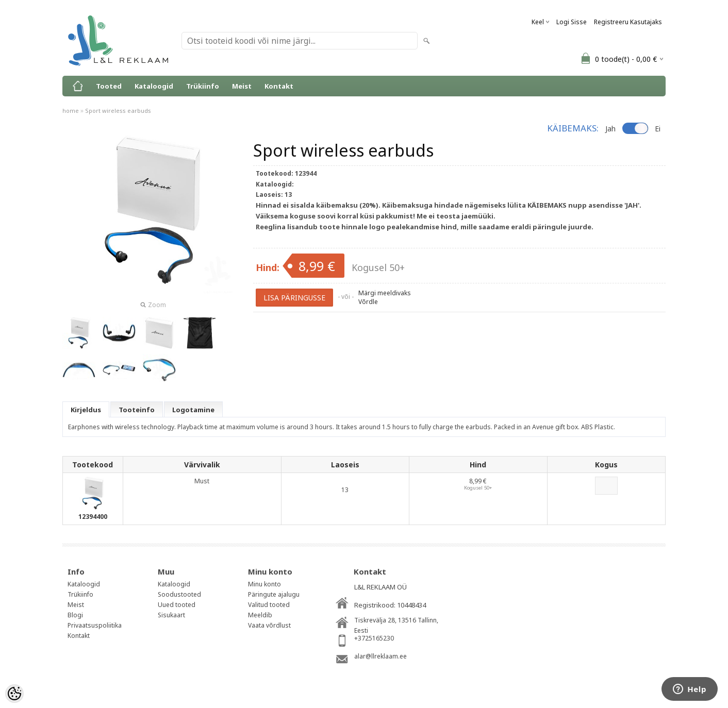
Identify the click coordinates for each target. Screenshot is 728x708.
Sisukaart (171, 615)
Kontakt (279, 86)
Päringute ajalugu (274, 594)
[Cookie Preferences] (14, 694)
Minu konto (264, 584)
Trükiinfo (203, 86)
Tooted (109, 86)
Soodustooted (179, 594)
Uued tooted (177, 605)
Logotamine (193, 410)
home (71, 111)
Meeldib (260, 615)
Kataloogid (154, 86)
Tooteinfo (137, 410)
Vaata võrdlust (269, 625)
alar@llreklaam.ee (380, 656)
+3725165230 (374, 638)
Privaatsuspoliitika (95, 625)
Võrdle (368, 302)
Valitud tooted (269, 605)
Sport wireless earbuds (118, 111)
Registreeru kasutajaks (628, 22)
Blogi (75, 615)
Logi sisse (572, 22)
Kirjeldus (86, 410)
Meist (242, 86)
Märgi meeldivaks (385, 293)
